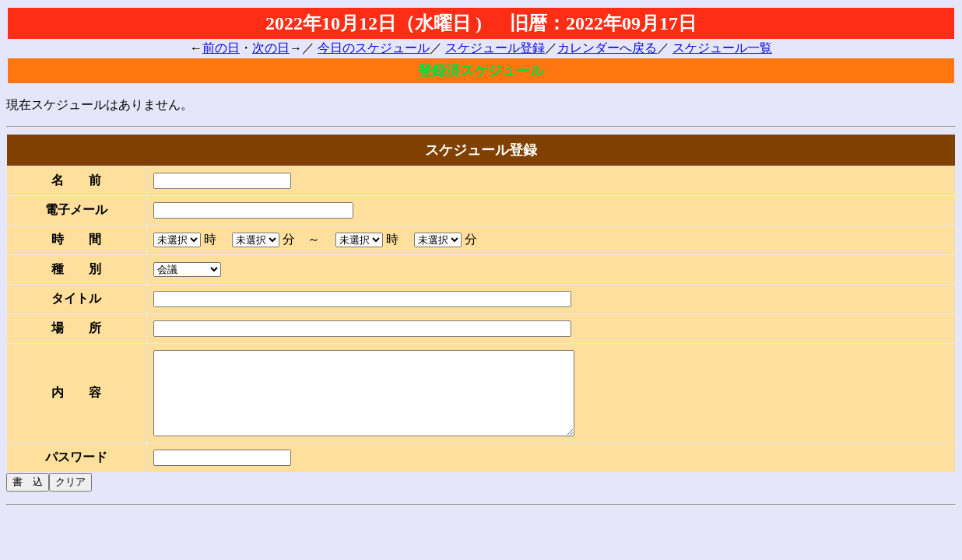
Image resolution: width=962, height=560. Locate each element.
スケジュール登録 (495, 48)
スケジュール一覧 (722, 48)
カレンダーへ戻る (607, 48)
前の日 (221, 48)
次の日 (271, 48)
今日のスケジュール (374, 48)
